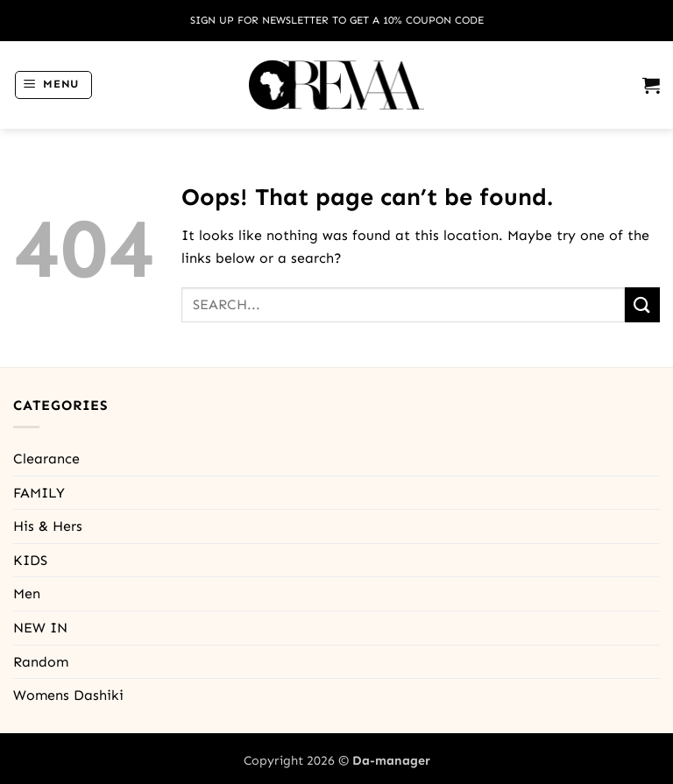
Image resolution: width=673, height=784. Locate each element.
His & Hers (48, 526)
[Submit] (642, 304)
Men (27, 593)
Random (41, 662)
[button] (54, 85)
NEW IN (40, 628)
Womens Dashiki (68, 695)
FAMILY (39, 493)
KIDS (30, 560)
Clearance (46, 459)
